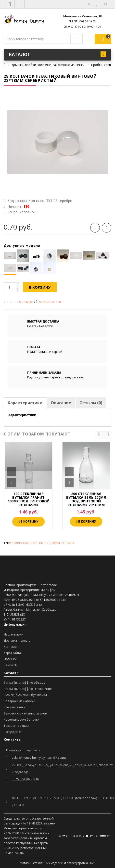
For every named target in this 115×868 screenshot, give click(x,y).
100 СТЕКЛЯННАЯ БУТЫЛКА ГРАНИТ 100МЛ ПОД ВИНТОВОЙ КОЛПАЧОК (29, 499)
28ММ (56, 543)
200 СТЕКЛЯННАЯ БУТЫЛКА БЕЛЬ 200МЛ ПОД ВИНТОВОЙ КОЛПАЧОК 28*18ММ (86, 499)
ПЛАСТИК (36, 543)
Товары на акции (16, 726)
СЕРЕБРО (68, 543)
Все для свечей (15, 707)
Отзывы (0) (91, 403)
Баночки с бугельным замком (26, 713)
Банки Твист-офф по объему (24, 683)
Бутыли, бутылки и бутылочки (25, 695)
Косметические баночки (22, 720)
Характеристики (25, 403)
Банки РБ (10, 665)
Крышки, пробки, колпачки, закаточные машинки (48, 65)
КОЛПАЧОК (20, 543)
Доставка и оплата (17, 641)
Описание (61, 403)
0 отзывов (26, 302)
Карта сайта (12, 653)
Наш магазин (13, 634)
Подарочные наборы (19, 701)
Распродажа (13, 732)
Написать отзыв (49, 302)
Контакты (10, 647)
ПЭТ (47, 543)
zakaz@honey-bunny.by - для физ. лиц (39, 758)
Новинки (10, 659)
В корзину (40, 287)
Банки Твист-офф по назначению (28, 689)
